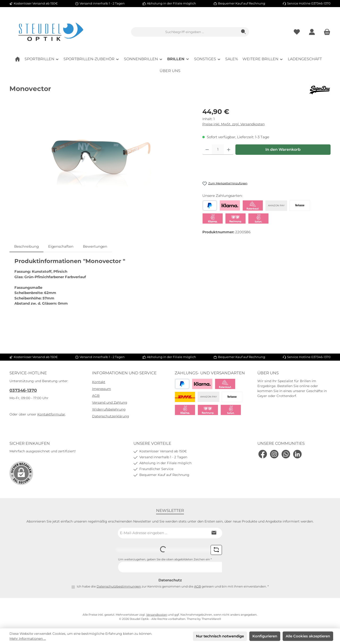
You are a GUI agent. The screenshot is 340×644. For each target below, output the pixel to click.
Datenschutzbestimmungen (119, 586)
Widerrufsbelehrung (109, 409)
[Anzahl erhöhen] (229, 150)
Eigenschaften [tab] (61, 246)
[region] (101, 157)
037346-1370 (23, 390)
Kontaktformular (51, 414)
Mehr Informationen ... (28, 639)
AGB (96, 396)
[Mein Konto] (312, 32)
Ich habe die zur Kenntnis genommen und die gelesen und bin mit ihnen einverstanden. (173, 586)
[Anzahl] (218, 150)
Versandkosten (157, 615)
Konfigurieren (265, 636)
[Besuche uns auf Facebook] (263, 454)
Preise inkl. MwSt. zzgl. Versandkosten (234, 124)
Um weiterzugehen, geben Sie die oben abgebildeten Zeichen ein (165, 559)
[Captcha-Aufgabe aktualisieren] (216, 550)
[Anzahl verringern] (207, 150)
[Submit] (214, 533)
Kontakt (99, 382)
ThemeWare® (211, 619)
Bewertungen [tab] (95, 246)
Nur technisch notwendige (220, 636)
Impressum (102, 389)
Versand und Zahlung (110, 402)
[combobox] (185, 32)
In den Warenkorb (283, 149)
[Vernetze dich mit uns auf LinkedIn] (297, 454)
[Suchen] (244, 32)
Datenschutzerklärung (111, 416)
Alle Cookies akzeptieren (308, 636)
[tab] (26, 247)
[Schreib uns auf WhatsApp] (286, 454)
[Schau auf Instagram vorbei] (274, 454)
